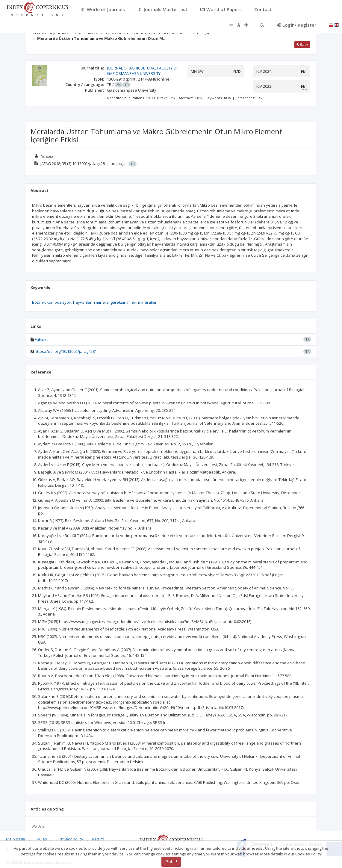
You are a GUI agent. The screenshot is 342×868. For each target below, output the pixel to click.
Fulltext (41, 339)
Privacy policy (71, 839)
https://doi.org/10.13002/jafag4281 (66, 351)
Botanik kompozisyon (52, 302)
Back (302, 44)
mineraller (147, 302)
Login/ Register (297, 25)
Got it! (171, 862)
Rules (42, 839)
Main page (16, 839)
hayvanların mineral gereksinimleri (105, 302)
